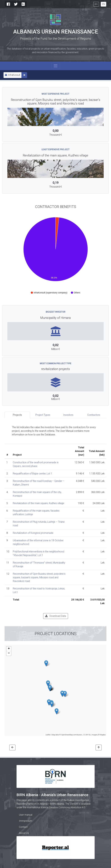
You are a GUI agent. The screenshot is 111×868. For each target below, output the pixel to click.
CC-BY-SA (87, 735)
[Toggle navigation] (56, 66)
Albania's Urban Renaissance (56, 32)
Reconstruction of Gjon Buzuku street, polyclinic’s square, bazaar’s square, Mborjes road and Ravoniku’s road (39, 577)
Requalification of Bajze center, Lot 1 (33, 474)
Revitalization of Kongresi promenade (33, 533)
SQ (96, 4)
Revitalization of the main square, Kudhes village (39, 503)
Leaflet (48, 735)
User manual (26, 815)
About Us (24, 833)
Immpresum (26, 821)
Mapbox (103, 735)
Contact (23, 827)
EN (103, 4)
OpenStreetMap (67, 735)
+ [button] (9, 649)
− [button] (9, 653)
